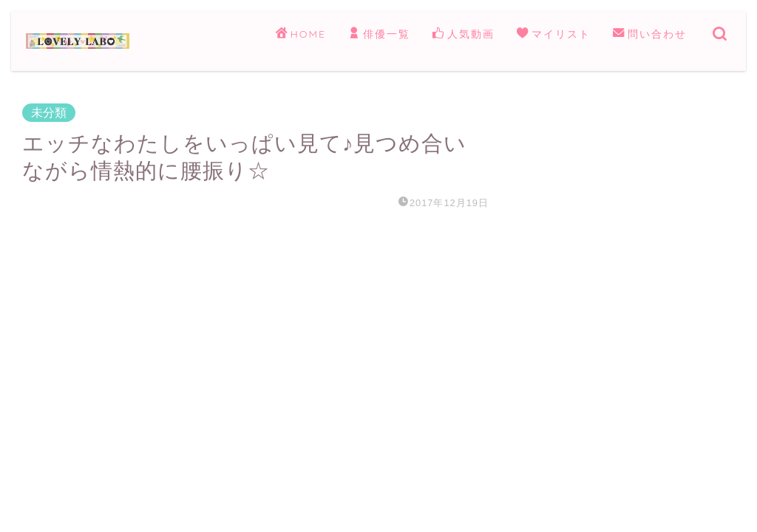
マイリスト (554, 35)
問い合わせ (650, 35)
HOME (301, 35)
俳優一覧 (379, 35)
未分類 (49, 113)
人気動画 (464, 35)
